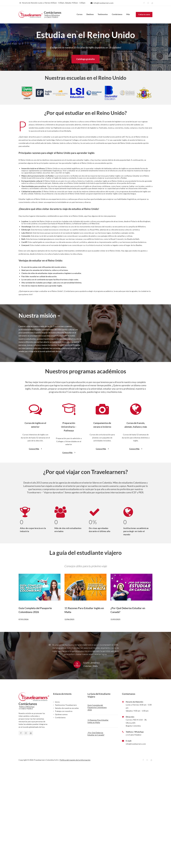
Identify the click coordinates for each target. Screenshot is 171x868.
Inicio (57, 700)
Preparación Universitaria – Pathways (69, 425)
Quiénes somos (61, 712)
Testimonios (103, 14)
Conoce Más (35, 447)
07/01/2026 (24, 617)
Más (128, 14)
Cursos (80, 14)
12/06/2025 (69, 617)
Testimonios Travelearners (66, 703)
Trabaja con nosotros (64, 709)
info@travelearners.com (103, 3)
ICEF (134, 490)
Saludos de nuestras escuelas (67, 706)
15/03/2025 (115, 617)
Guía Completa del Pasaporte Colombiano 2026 (97, 705)
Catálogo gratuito (86, 59)
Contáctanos (117, 14)
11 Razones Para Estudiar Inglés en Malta (98, 719)
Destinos (90, 14)
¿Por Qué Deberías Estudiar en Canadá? (96, 732)
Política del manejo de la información (75, 758)
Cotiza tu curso (144, 14)
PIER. (141, 490)
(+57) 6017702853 (133, 732)
